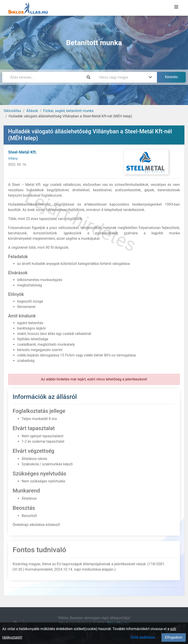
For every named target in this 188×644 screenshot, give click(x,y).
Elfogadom (174, 637)
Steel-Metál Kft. (23, 152)
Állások (32, 111)
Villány (13, 159)
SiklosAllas (12, 111)
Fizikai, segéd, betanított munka (68, 111)
